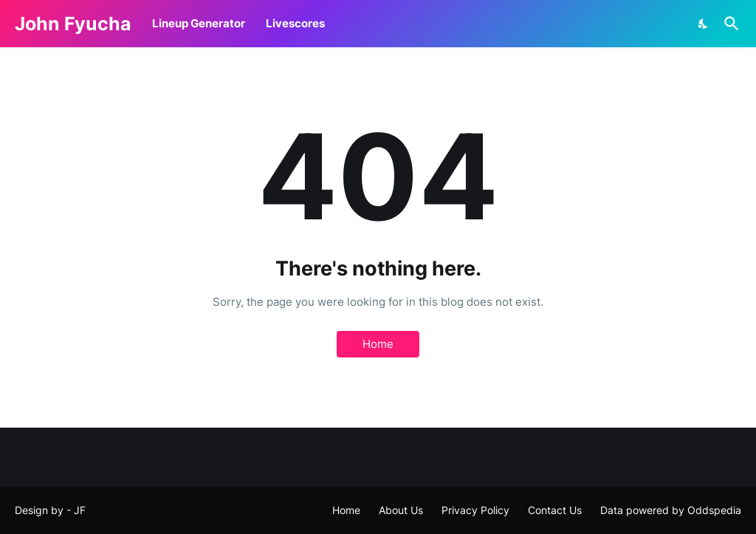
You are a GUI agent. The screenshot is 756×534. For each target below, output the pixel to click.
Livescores (295, 23)
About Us (401, 510)
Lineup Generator (199, 23)
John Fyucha (73, 24)
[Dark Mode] (704, 24)
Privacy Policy (475, 510)
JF (80, 510)
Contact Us (555, 510)
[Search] (729, 24)
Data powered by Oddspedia (671, 510)
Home (378, 344)
